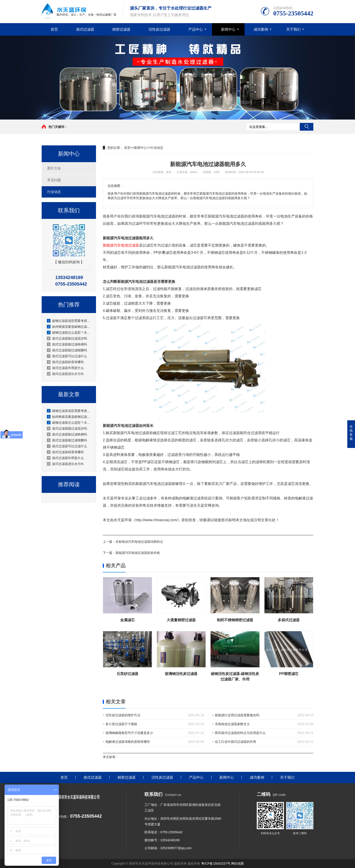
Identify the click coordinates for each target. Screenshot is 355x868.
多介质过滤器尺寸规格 (121, 724)
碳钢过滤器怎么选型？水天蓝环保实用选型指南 (69, 333)
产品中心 (196, 29)
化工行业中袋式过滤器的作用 (235, 742)
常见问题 (54, 180)
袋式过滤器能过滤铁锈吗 (67, 344)
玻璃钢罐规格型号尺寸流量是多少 (129, 733)
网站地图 (237, 863)
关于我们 (293, 29)
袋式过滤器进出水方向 (65, 374)
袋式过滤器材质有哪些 (65, 362)
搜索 (307, 127)
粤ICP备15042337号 (216, 863)
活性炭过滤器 (159, 29)
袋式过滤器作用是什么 (65, 368)
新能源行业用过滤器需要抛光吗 (237, 715)
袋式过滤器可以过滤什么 (67, 356)
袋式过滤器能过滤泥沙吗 (67, 338)
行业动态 (54, 192)
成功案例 (261, 29)
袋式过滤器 (85, 29)
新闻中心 (228, 29)
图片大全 (54, 168)
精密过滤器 (121, 29)
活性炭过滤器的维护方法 (123, 715)
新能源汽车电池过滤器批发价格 (138, 553)
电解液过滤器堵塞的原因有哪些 (128, 742)
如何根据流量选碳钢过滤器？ (69, 327)
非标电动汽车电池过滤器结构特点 (139, 542)
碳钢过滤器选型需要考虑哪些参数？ (69, 321)
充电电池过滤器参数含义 (232, 724)
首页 (54, 29)
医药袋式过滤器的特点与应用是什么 (240, 733)
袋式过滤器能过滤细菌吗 (67, 350)
